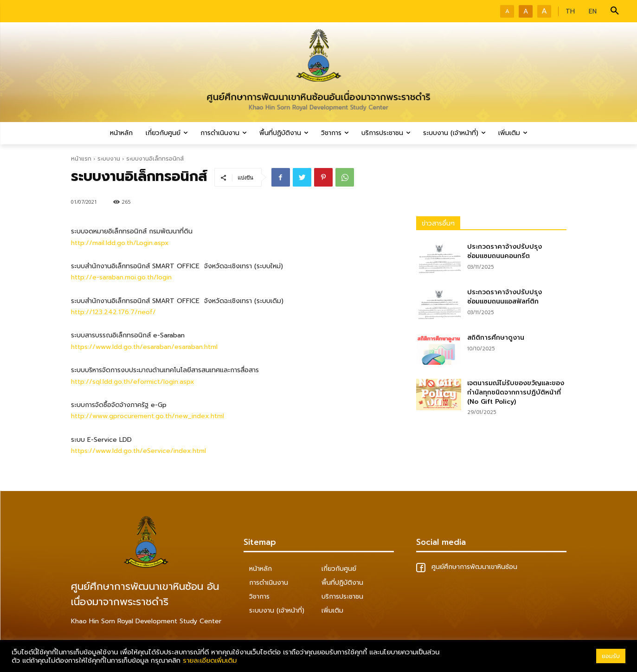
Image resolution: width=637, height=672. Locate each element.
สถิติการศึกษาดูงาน (496, 338)
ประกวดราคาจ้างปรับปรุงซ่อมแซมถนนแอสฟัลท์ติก (505, 297)
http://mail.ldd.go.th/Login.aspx (120, 243)
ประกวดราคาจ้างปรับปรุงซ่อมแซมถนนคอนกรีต (505, 251)
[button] (615, 11)
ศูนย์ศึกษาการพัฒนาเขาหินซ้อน (467, 567)
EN (593, 11)
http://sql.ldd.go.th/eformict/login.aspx (133, 382)
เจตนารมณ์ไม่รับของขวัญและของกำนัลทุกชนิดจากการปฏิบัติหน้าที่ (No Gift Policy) (516, 392)
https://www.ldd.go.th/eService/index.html (138, 451)
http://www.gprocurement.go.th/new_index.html (148, 416)
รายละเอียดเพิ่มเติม (210, 660)
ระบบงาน (109, 159)
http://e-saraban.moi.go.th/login (121, 277)
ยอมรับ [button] (611, 656)
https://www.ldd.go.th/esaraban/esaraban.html (144, 347)
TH (570, 11)
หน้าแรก (81, 159)
